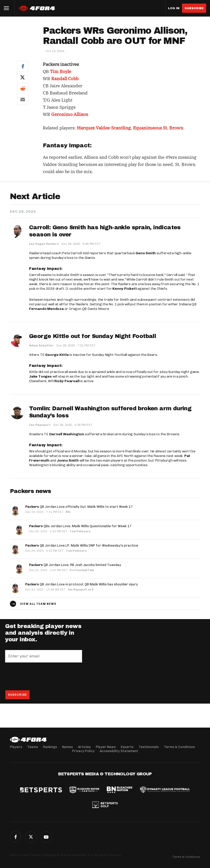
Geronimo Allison (70, 114)
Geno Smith (146, 253)
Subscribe (194, 8)
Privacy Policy (83, 751)
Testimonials (149, 747)
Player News (106, 747)
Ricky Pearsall (67, 381)
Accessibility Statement (119, 751)
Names (68, 747)
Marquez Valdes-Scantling (104, 128)
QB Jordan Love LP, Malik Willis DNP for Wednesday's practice (82, 545)
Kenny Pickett (124, 289)
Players (16, 747)
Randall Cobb (65, 79)
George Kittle (57, 355)
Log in (174, 8)
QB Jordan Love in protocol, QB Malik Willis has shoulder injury (82, 584)
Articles (84, 747)
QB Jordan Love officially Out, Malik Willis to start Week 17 (79, 507)
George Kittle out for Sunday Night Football (93, 336)
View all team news (38, 604)
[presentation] (44, 676)
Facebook (16, 837)
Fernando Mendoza (46, 309)
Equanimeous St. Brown (158, 128)
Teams (33, 747)
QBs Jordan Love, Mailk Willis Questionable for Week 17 (80, 526)
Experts (127, 747)
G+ (46, 837)
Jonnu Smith (68, 460)
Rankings (50, 747)
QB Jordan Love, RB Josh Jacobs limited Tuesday (75, 565)
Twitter (31, 837)
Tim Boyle (61, 71)
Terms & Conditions (179, 747)
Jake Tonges (40, 376)
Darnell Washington (67, 434)
